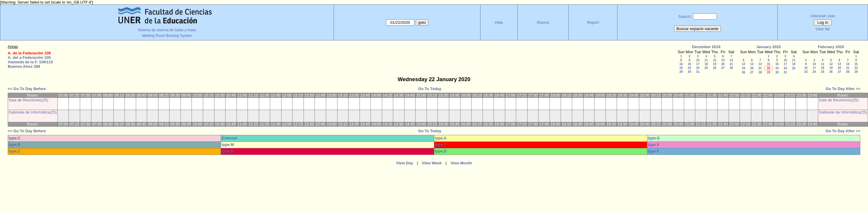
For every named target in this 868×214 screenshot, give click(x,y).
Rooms (543, 22)
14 (731, 60)
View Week (432, 163)
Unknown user (823, 16)
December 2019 (706, 47)
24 (698, 68)
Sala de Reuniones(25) (28, 100)
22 (681, 68)
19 (714, 64)
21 (731, 64)
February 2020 (831, 47)
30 (689, 72)
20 (723, 64)
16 (689, 64)
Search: (685, 16)
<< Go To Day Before (27, 89)
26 (714, 68)
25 (706, 68)
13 (723, 60)
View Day (405, 163)
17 (698, 64)
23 (689, 68)
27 (723, 68)
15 (681, 64)
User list (823, 29)
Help (499, 22)
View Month (461, 163)
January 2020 (769, 47)
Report (593, 22)
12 (714, 60)
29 (681, 72)
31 (698, 72)
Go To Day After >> (843, 89)
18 (706, 64)
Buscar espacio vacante (698, 29)
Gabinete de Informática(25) (33, 112)
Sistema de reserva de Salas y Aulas (167, 30)
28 (731, 68)
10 (698, 60)
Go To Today (430, 89)
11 (706, 60)
